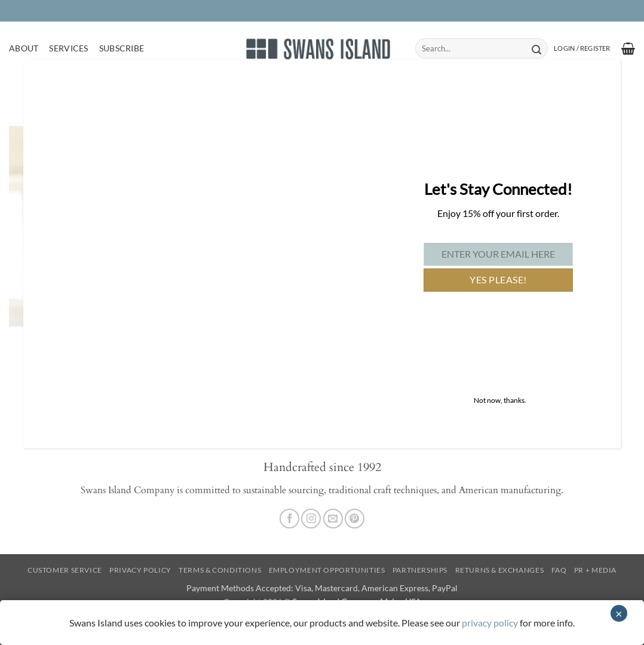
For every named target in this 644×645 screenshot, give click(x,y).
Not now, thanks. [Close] (500, 400)
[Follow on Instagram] (311, 519)
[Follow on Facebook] (289, 519)
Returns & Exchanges (500, 570)
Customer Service (65, 570)
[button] (582, 48)
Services (68, 48)
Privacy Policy (140, 570)
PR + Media (595, 570)
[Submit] (536, 48)
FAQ (559, 570)
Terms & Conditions (220, 570)
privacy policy (490, 623)
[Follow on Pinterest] (355, 519)
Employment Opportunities (327, 570)
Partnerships (420, 570)
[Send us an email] (333, 519)
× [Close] (619, 613)
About (24, 48)
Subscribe (122, 48)
